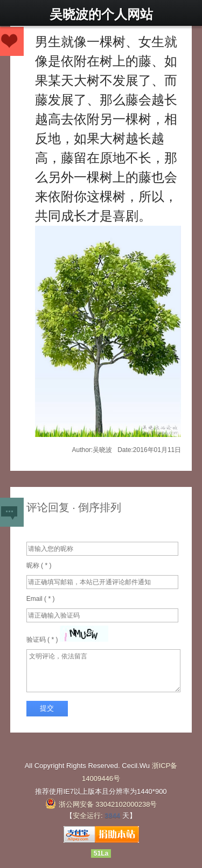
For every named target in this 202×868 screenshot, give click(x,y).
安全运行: (88, 816)
